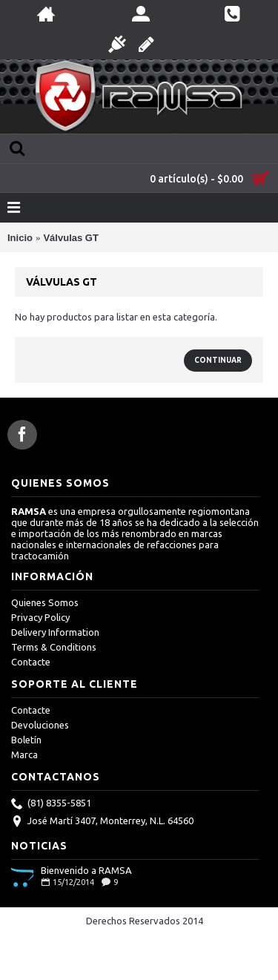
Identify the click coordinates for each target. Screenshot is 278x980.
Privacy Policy (40, 617)
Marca (24, 754)
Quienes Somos (45, 602)
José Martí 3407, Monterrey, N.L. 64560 (102, 822)
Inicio (20, 238)
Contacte (31, 662)
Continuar (218, 360)
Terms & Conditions (54, 647)
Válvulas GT (70, 238)
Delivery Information (55, 632)
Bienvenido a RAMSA (86, 870)
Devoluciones (40, 725)
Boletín (26, 740)
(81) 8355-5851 (51, 804)
